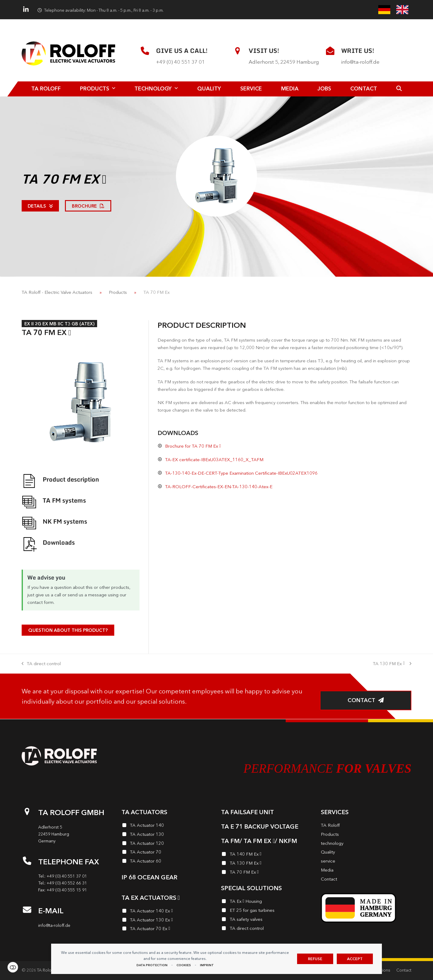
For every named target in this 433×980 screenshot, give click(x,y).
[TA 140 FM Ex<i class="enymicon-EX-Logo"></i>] (266, 855)
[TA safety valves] (266, 920)
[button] (399, 89)
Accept (355, 959)
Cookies (184, 965)
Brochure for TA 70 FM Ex (193, 446)
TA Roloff (46, 970)
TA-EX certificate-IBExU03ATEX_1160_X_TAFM (214, 460)
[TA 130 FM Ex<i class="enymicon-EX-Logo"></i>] (266, 864)
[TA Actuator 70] (167, 853)
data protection (152, 965)
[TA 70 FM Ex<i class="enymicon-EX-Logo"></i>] (266, 873)
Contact (404, 970)
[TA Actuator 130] (167, 835)
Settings (13, 967)
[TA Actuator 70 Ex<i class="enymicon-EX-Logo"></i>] (167, 930)
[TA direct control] (266, 929)
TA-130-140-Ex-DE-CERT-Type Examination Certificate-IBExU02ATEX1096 (241, 473)
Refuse (315, 959)
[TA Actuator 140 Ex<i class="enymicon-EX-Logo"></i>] (167, 912)
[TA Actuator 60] (167, 862)
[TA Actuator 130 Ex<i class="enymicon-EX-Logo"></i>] (167, 921)
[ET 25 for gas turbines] (266, 911)
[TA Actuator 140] (167, 826)
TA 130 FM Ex (392, 664)
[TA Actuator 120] (167, 844)
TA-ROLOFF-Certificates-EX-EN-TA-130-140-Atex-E (219, 487)
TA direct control (41, 664)
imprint (207, 965)
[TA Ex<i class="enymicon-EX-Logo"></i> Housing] (266, 902)
